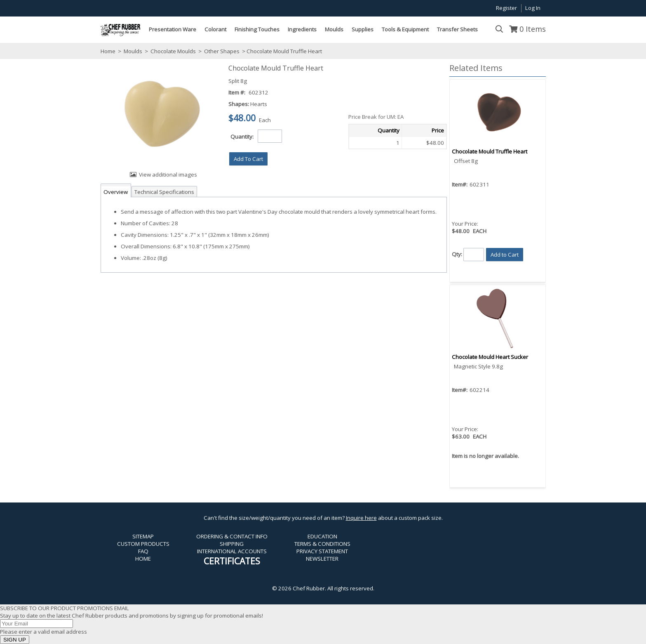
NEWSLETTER (322, 559)
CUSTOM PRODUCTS (143, 544)
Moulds (133, 51)
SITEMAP (143, 536)
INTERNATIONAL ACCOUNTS (232, 551)
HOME (143, 559)
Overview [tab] (116, 192)
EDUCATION (322, 536)
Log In (533, 8)
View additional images (168, 175)
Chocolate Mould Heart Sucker (490, 357)
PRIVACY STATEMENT (322, 551)
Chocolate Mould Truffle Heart (490, 151)
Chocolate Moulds (173, 51)
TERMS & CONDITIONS (322, 544)
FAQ (143, 551)
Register (506, 8)
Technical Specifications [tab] (164, 192)
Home (108, 51)
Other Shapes (222, 51)
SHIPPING (232, 544)
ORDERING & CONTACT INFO (232, 536)
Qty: (457, 254)
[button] (248, 159)
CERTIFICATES (232, 561)
